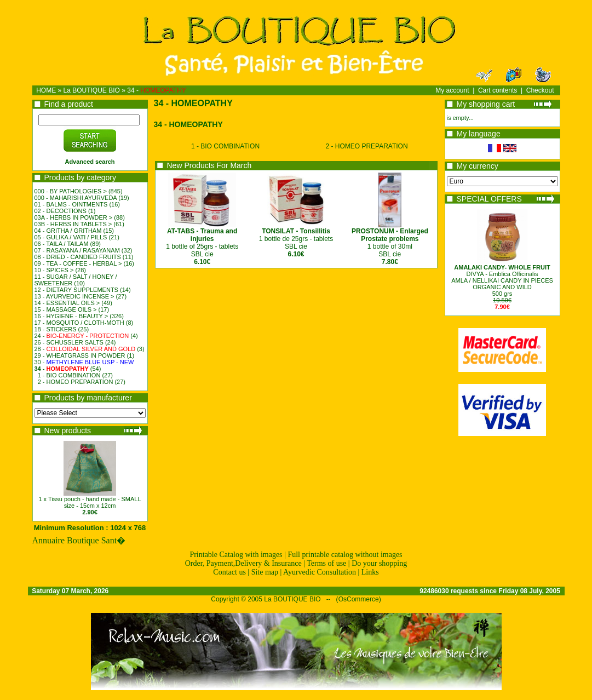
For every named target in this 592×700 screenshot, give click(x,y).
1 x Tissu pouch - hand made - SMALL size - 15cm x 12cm (90, 502)
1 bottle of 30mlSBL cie (390, 243)
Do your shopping (379, 563)
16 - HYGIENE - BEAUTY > (71, 316)
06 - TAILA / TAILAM (62, 244)
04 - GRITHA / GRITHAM (68, 231)
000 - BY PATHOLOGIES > (71, 191)
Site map (265, 572)
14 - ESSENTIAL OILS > (67, 303)
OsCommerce (359, 599)
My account (452, 90)
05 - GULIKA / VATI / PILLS (71, 237)
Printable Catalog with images (236, 555)
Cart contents (498, 90)
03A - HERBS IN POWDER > (74, 217)
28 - (85, 349)
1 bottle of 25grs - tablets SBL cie (202, 243)
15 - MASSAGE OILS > (66, 309)
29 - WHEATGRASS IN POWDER (80, 355)
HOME (46, 90)
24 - (82, 336)
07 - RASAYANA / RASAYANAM (77, 250)
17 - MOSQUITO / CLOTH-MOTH (79, 323)
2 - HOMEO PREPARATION (76, 382)
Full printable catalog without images (345, 555)
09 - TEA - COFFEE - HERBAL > (78, 263)
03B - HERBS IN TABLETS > (73, 224)
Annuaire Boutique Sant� (79, 540)
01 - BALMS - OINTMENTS (71, 204)
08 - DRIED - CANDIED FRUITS (78, 257)
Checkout (540, 90)
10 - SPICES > (54, 270)
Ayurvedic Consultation (320, 572)
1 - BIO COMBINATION (69, 375)
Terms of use (326, 563)
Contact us (229, 572)
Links (370, 572)
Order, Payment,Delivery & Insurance (243, 563)
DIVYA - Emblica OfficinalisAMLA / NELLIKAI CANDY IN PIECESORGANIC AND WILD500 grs (502, 280)
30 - (84, 362)
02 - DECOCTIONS (61, 211)
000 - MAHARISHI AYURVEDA (76, 198)
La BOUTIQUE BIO (92, 90)
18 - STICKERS (56, 329)
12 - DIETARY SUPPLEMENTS (76, 290)
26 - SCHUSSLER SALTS (69, 342)
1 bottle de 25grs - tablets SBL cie (296, 239)
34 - (157, 90)
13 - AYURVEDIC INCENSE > (74, 296)
